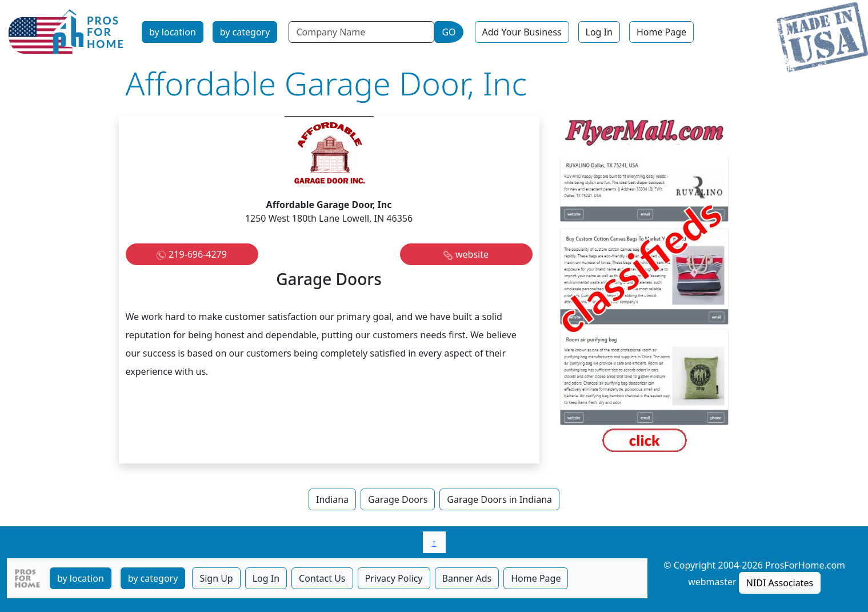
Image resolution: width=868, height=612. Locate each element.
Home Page (661, 32)
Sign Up (216, 578)
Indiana (332, 499)
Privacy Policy (394, 578)
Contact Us (322, 578)
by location (173, 32)
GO (449, 32)
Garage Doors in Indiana (499, 499)
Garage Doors (398, 499)
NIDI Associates (780, 583)
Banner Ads (467, 578)
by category (245, 32)
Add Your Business (522, 32)
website (472, 254)
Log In (599, 32)
